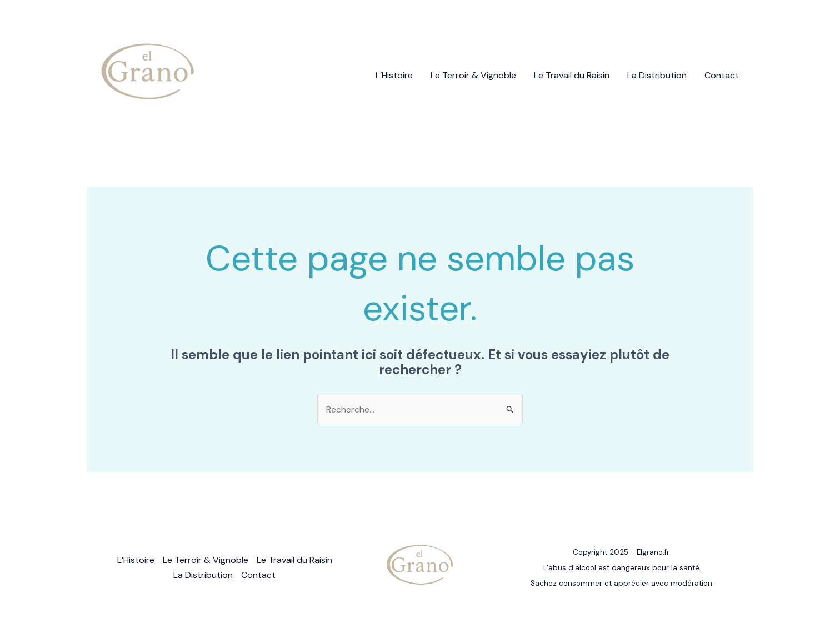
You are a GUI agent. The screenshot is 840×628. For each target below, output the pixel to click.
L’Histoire (394, 75)
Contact (722, 75)
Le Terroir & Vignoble (473, 75)
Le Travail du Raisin (572, 75)
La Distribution (657, 75)
